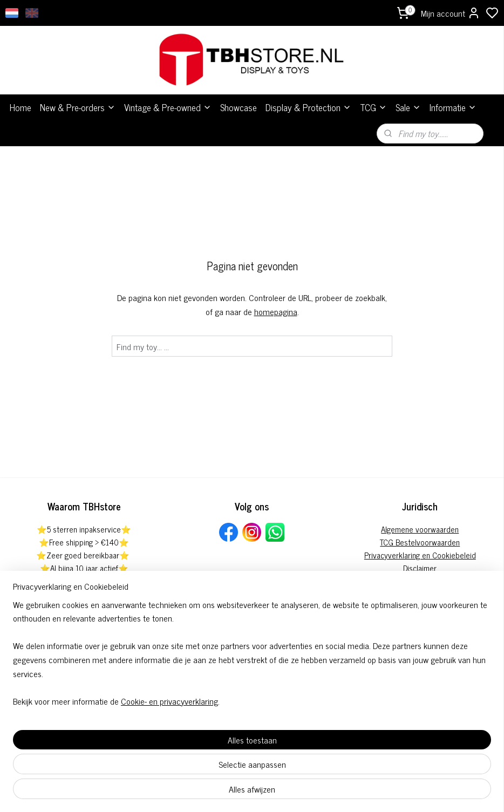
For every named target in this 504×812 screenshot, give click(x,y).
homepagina (276, 311)
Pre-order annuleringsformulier (420, 581)
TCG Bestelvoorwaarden (420, 542)
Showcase (239, 107)
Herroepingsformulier (420, 594)
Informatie (453, 107)
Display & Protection (308, 107)
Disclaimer (420, 568)
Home (21, 107)
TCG (373, 107)
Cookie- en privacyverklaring (169, 791)
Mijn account (451, 13)
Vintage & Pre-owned (168, 107)
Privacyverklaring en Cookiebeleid (420, 555)
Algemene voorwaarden (420, 529)
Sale (408, 107)
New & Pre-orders (78, 107)
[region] (181, 750)
